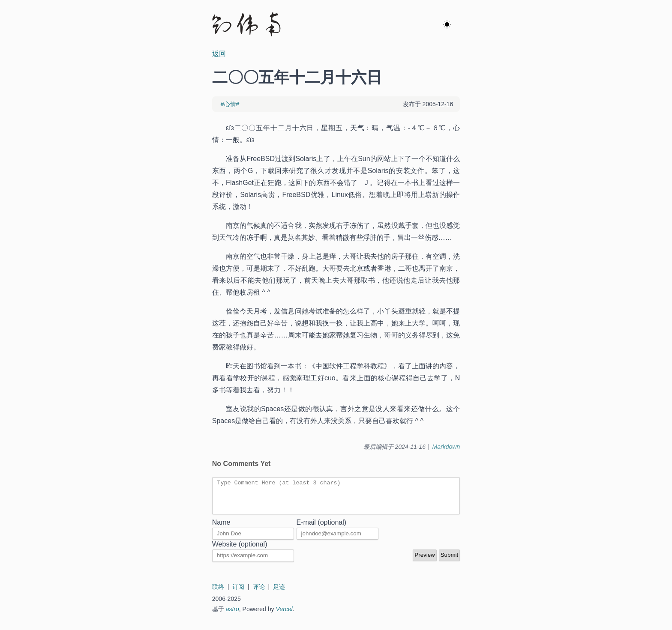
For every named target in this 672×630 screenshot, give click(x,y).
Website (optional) (240, 551)
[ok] (447, 25)
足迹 (279, 593)
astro (232, 615)
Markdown (446, 447)
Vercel (284, 615)
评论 (259, 593)
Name (221, 529)
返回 (219, 54)
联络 (218, 593)
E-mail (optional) (321, 529)
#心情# (230, 104)
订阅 (238, 593)
